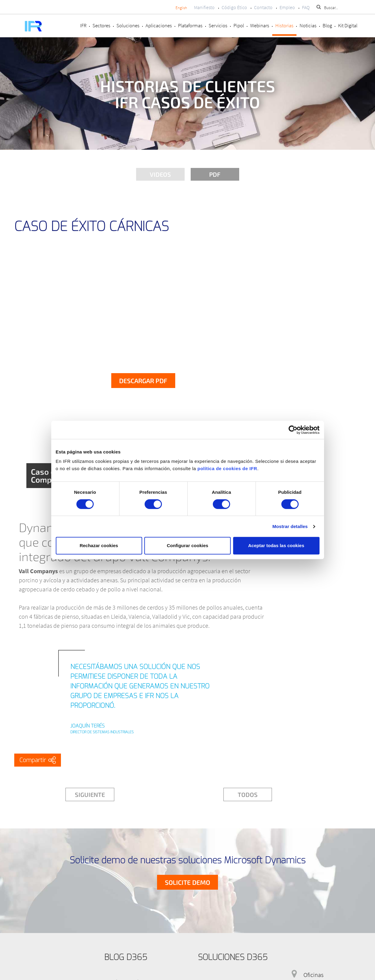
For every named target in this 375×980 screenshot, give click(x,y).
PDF (215, 174)
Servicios (218, 25)
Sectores (101, 25)
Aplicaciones (159, 25)
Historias (284, 25)
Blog (327, 25)
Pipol (239, 25)
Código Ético (234, 7)
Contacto (263, 7)
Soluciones (128, 25)
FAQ (306, 7)
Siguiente (90, 794)
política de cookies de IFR (227, 468)
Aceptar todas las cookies (276, 545)
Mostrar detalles (290, 526)
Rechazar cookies (99, 545)
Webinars (260, 25)
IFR (83, 25)
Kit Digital (348, 25)
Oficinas (313, 975)
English (181, 8)
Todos (248, 794)
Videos (160, 174)
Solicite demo (187, 882)
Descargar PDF (143, 381)
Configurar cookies (187, 545)
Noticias (308, 25)
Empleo (287, 7)
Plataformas (190, 25)
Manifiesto (204, 7)
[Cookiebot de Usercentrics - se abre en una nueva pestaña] (293, 430)
